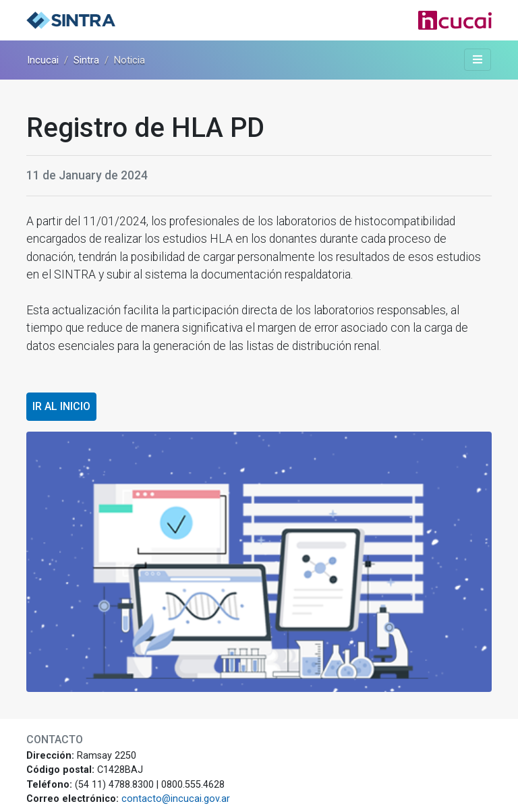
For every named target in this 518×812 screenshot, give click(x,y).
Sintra (86, 60)
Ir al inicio (61, 406)
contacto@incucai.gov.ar (176, 799)
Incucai (43, 60)
